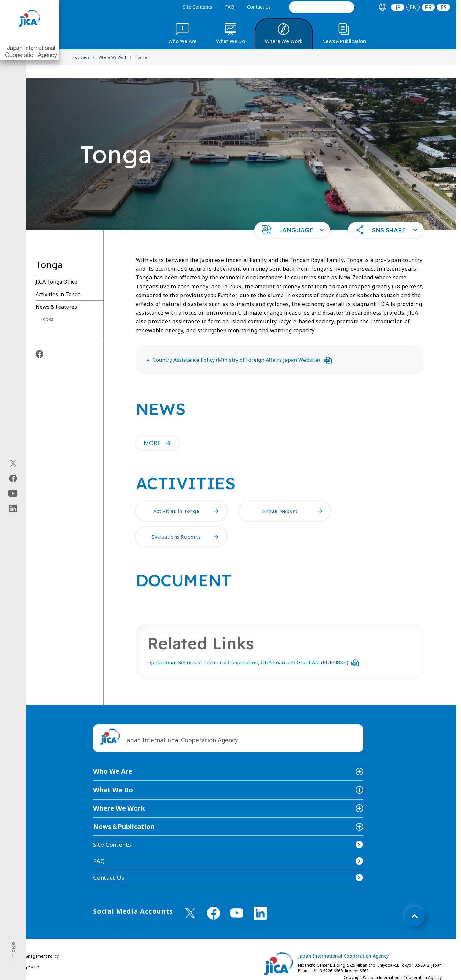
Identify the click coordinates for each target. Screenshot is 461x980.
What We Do (113, 777)
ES (444, 7)
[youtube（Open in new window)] (13, 493)
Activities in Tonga (58, 281)
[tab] (383, 7)
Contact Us (259, 7)
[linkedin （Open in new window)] (260, 900)
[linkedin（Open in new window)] (13, 508)
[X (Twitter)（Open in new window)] (13, 463)
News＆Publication (124, 814)
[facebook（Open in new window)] (13, 478)
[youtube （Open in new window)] (237, 900)
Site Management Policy (37, 943)
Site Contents (198, 7)
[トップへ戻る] (415, 903)
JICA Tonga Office (56, 269)
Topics (47, 306)
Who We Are (113, 758)
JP (398, 7)
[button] (292, 217)
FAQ (230, 7)
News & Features (56, 294)
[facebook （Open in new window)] (214, 900)
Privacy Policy (27, 954)
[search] (322, 7)
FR (428, 7)
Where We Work (119, 795)
